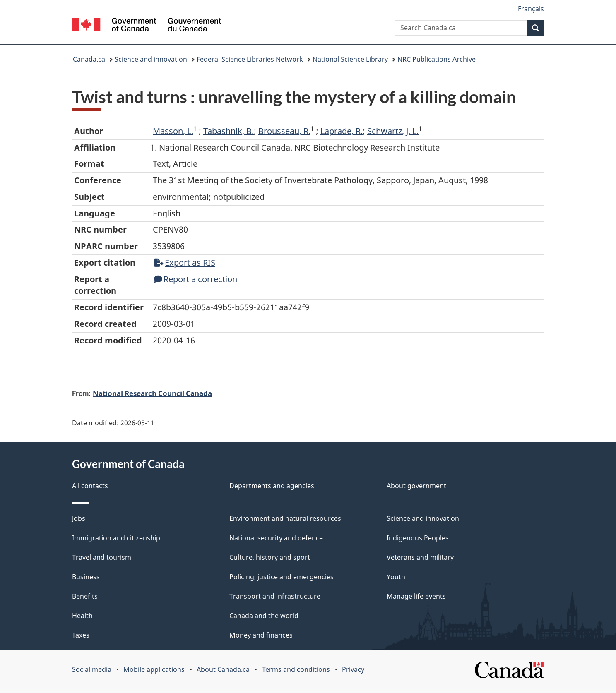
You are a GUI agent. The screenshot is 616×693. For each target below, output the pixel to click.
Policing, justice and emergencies (282, 577)
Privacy (353, 669)
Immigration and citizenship (116, 538)
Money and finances (261, 635)
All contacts (90, 486)
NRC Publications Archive (437, 59)
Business (86, 577)
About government (416, 486)
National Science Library (350, 59)
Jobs (79, 518)
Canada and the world (264, 616)
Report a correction (196, 279)
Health (82, 616)
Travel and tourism (102, 557)
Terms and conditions (296, 669)
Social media (92, 669)
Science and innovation (151, 59)
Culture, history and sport (270, 557)
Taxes (81, 635)
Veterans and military (420, 557)
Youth (396, 577)
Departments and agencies (272, 486)
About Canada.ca (223, 669)
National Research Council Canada (152, 393)
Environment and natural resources (285, 518)
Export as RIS (185, 263)
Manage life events (416, 596)
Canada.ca (89, 59)
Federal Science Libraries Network (250, 59)
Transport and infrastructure (275, 596)
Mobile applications (154, 669)
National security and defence (276, 538)
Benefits (85, 596)
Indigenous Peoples (418, 538)
